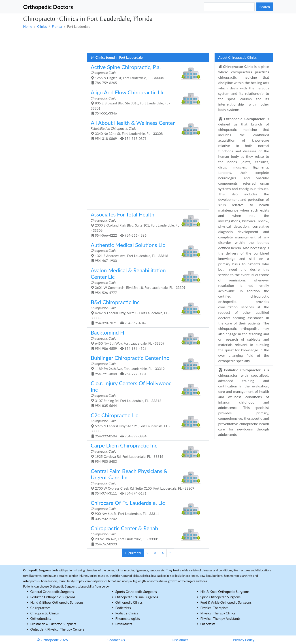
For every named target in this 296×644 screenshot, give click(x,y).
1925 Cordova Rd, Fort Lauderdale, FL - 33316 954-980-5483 (146, 453)
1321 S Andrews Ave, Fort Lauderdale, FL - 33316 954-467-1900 (146, 252)
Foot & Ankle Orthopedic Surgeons (226, 602)
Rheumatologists (128, 618)
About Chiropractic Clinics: (238, 57)
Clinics (42, 26)
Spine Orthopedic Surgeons (221, 597)
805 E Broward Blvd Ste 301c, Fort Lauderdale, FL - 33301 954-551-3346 (146, 102)
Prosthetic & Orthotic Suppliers (53, 624)
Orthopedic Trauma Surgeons (137, 597)
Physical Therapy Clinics (218, 613)
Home (28, 26)
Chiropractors (40, 608)
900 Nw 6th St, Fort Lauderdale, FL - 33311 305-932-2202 (146, 510)
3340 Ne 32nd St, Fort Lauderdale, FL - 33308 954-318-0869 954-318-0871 (146, 130)
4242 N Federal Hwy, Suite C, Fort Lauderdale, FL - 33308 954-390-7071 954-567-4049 (146, 312)
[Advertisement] (148, 41)
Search (265, 7)
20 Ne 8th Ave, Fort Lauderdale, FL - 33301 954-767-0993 (146, 535)
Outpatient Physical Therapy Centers (57, 629)
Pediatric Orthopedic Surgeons (53, 597)
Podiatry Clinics (127, 613)
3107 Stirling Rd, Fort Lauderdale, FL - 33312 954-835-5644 (146, 394)
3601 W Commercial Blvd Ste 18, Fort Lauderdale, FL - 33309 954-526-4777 (146, 281)
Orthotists (208, 624)
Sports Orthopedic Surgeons (136, 592)
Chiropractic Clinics (45, 613)
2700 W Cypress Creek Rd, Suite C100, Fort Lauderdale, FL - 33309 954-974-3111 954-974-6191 (146, 482)
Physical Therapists (214, 608)
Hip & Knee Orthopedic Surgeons (225, 592)
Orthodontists (41, 618)
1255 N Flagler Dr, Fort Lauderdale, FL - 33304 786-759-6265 (146, 74)
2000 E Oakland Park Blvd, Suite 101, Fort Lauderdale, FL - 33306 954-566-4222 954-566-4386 (146, 224)
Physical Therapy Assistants (220, 618)
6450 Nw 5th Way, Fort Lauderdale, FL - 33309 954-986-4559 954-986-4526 (146, 340)
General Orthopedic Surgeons (52, 592)
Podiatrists (123, 608)
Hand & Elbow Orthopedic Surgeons (57, 602)
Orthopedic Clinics (129, 602)
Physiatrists (124, 624)
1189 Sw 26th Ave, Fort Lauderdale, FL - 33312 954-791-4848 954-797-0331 (146, 365)
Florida (57, 26)
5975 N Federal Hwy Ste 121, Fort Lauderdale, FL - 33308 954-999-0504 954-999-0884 (146, 425)
